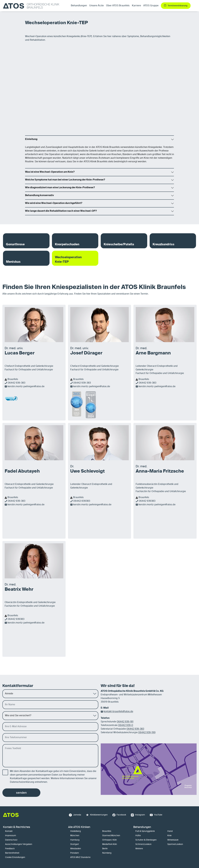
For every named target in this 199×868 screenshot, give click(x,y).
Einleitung (31, 139)
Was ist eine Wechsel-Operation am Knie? (50, 172)
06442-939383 (82, 501)
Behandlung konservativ (39, 195)
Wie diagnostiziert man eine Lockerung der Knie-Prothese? (60, 188)
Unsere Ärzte (96, 6)
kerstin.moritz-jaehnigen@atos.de (26, 387)
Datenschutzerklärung (22, 782)
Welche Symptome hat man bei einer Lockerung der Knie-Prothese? (65, 180)
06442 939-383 (16, 383)
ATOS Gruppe (151, 6)
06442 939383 (147, 501)
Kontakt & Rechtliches (17, 827)
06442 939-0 (126, 725)
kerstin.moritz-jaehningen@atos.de (92, 505)
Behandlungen (142, 827)
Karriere (136, 6)
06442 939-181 (125, 722)
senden (21, 793)
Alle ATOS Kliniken (79, 827)
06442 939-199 (147, 733)
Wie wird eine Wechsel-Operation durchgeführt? (54, 203)
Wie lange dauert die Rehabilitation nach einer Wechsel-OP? (61, 211)
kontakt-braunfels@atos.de (118, 712)
